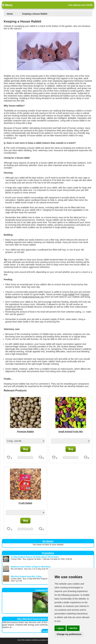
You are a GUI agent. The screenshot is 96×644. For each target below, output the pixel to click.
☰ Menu (7, 5)
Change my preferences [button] (69, 634)
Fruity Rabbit (68, 294)
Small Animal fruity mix (33, 297)
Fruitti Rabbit (25, 503)
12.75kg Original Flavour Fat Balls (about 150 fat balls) (35, 557)
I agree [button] (60, 628)
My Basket (48, 541)
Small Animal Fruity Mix (71, 432)
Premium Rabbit (25, 432)
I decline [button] (73, 628)
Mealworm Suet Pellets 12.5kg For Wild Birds (31, 567)
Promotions (48, 553)
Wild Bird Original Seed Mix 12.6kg (26, 576)
